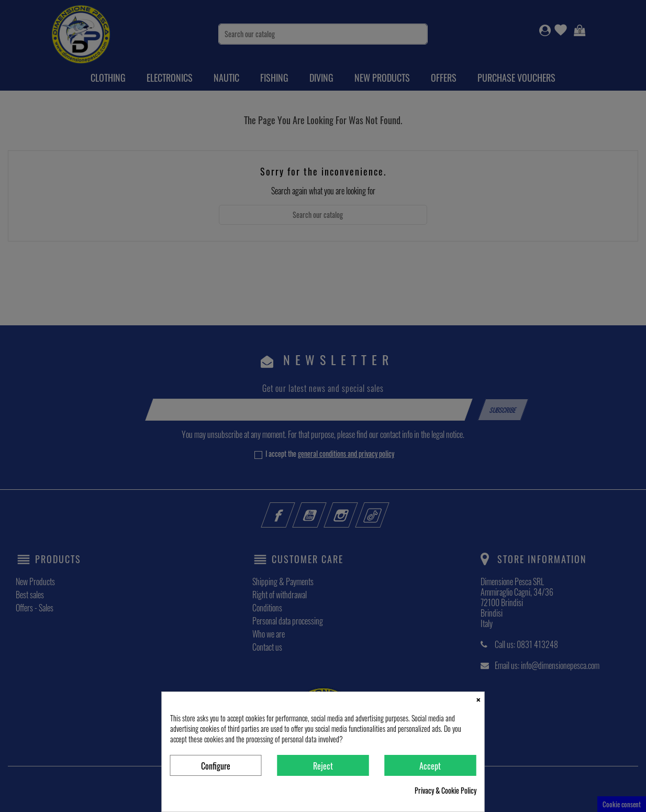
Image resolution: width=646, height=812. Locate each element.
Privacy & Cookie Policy (445, 791)
